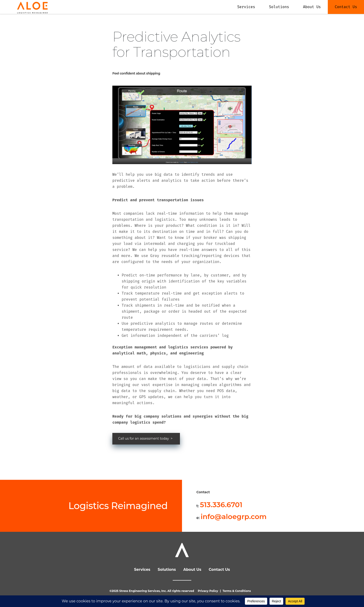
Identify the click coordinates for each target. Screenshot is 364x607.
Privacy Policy (208, 591)
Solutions (279, 7)
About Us (312, 7)
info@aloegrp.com (234, 517)
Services (246, 7)
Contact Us (346, 7)
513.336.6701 (221, 505)
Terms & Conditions (237, 591)
